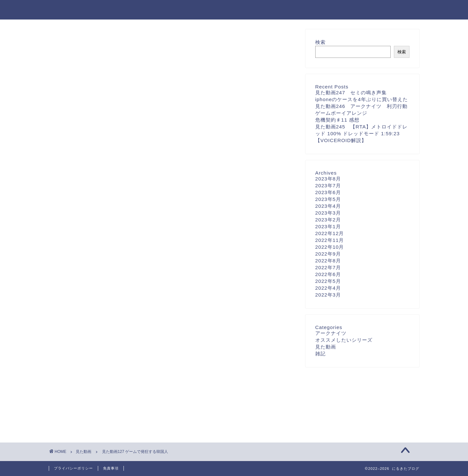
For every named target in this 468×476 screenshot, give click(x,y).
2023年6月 (328, 192)
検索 (320, 42)
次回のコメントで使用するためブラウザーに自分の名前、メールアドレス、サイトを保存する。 (169, 312)
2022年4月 (328, 288)
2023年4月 (328, 206)
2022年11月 (330, 240)
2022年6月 (328, 274)
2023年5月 (328, 199)
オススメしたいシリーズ (344, 340)
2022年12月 (330, 233)
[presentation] (90, 381)
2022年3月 (328, 295)
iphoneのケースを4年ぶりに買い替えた (362, 99)
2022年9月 (328, 254)
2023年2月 (328, 220)
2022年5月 (328, 281)
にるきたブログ (75, 9)
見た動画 (69, 42)
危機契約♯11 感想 (337, 120)
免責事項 (111, 468)
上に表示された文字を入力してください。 (98, 338)
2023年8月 (328, 179)
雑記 (320, 354)
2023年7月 (328, 185)
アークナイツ (331, 333)
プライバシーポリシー (73, 468)
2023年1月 (328, 226)
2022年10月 (330, 247)
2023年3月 (328, 213)
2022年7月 (328, 267)
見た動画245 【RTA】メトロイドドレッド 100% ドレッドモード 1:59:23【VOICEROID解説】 (361, 133)
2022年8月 (328, 261)
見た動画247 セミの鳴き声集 (351, 93)
